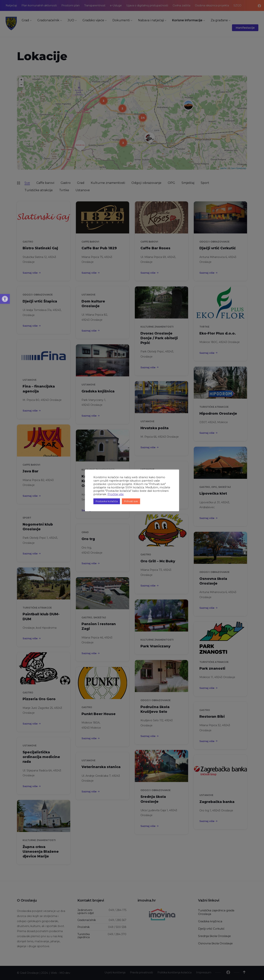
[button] (5, 299)
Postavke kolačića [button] (107, 501)
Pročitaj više (116, 494)
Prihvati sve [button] (131, 501)
